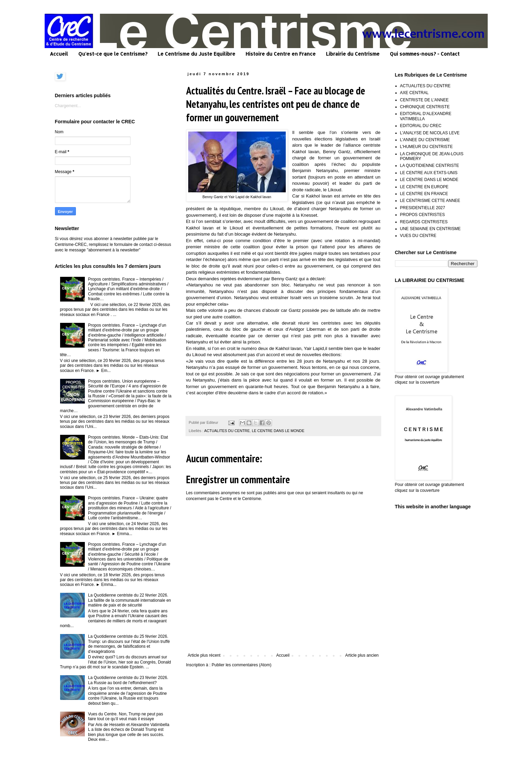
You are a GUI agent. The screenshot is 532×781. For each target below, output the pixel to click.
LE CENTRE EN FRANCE (424, 194)
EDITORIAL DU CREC (421, 126)
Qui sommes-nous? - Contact (425, 54)
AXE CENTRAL (414, 93)
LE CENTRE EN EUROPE (424, 187)
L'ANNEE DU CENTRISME (425, 140)
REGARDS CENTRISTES (424, 222)
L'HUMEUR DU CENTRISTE (427, 147)
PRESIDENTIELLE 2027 (423, 208)
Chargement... (68, 106)
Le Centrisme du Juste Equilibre (196, 54)
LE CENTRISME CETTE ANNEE (430, 201)
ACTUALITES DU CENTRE (227, 431)
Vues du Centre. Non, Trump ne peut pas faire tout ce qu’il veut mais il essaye (125, 716)
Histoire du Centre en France (281, 54)
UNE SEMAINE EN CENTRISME (431, 229)
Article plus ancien (362, 655)
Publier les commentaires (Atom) (241, 665)
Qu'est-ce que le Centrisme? (113, 54)
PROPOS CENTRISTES (423, 215)
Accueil (59, 54)
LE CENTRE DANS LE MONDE (278, 431)
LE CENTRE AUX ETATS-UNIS (429, 173)
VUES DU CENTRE (418, 236)
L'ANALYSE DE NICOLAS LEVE (430, 133)
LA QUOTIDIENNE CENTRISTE (430, 166)
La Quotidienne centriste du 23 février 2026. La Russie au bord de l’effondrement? (128, 680)
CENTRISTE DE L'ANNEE (425, 100)
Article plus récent (204, 655)
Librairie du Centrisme (353, 54)
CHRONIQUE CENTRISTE (425, 107)
